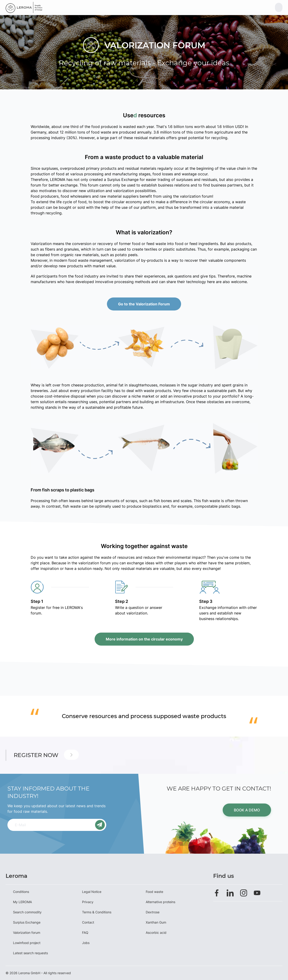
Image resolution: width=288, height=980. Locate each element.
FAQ (85, 933)
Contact (88, 922)
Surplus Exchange (27, 922)
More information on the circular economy (144, 639)
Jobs (86, 943)
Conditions (21, 892)
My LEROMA (22, 902)
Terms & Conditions (97, 912)
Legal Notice (92, 892)
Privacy (88, 902)
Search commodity (27, 912)
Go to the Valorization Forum (144, 304)
